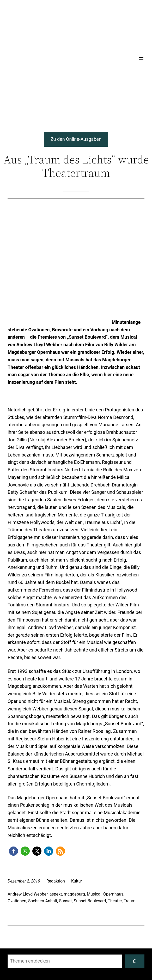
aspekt (56, 894)
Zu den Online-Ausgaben (76, 139)
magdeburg (74, 894)
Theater (115, 901)
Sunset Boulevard (90, 901)
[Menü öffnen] (141, 58)
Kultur (77, 881)
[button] (13, 851)
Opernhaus (113, 894)
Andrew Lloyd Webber (28, 894)
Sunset (65, 901)
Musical (94, 894)
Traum (130, 901)
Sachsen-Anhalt (43, 901)
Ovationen (17, 901)
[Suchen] (135, 961)
